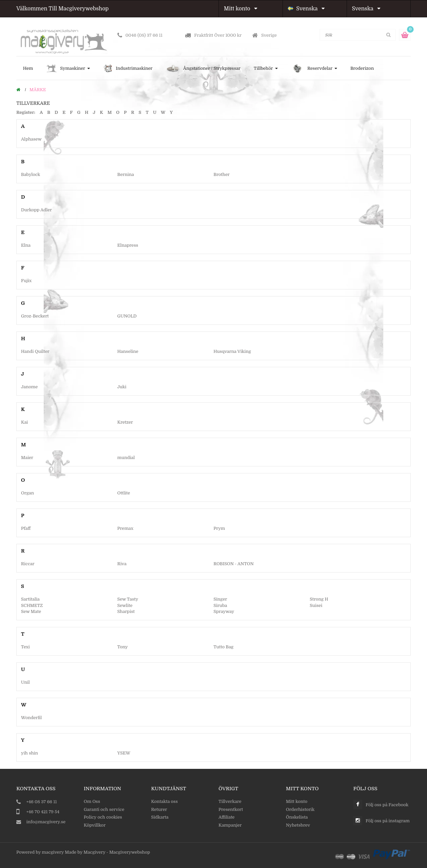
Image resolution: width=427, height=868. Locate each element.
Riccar (28, 564)
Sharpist (126, 611)
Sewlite (125, 605)
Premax (125, 528)
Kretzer (125, 422)
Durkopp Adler (36, 210)
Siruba (220, 605)
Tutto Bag (224, 647)
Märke (38, 90)
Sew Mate (31, 611)
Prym (219, 528)
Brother (222, 174)
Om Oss (92, 801)
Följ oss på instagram (388, 821)
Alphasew (31, 139)
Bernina (126, 174)
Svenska (306, 9)
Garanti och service (104, 809)
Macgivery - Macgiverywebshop (117, 852)
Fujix (26, 281)
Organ (28, 493)
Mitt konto (241, 9)
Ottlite (124, 493)
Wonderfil (31, 718)
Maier (27, 458)
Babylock (31, 174)
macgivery (53, 852)
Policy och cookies (103, 817)
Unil (25, 682)
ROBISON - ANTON (234, 564)
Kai (25, 422)
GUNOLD (127, 316)
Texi (25, 647)
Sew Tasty (128, 599)
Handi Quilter (35, 351)
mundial (126, 458)
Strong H (319, 599)
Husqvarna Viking (232, 351)
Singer (220, 599)
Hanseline (128, 351)
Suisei (316, 605)
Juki (122, 387)
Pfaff (26, 528)
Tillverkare (230, 801)
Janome (29, 387)
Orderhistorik (300, 809)
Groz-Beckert (35, 316)
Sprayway (224, 611)
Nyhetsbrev (298, 825)
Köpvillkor (95, 825)
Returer (159, 809)
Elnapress (128, 245)
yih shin (30, 753)
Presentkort (231, 809)
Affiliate (227, 817)
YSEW (124, 753)
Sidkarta (160, 817)
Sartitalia (30, 599)
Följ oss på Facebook (387, 805)
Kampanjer (230, 825)
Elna (26, 245)
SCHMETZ (32, 605)
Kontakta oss (164, 801)
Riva (122, 564)
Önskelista (297, 817)
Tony (123, 647)
